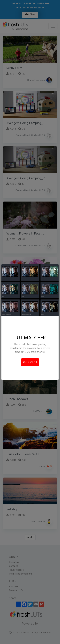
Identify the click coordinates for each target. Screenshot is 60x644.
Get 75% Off (30, 362)
